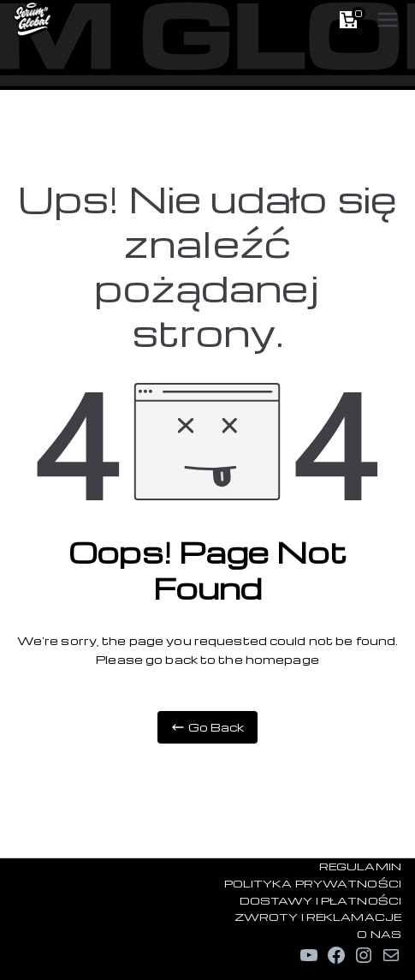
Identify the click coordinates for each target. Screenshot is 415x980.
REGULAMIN (360, 866)
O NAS (379, 934)
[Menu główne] (388, 20)
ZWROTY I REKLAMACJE (318, 917)
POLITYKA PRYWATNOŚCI (313, 883)
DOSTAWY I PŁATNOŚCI (320, 900)
